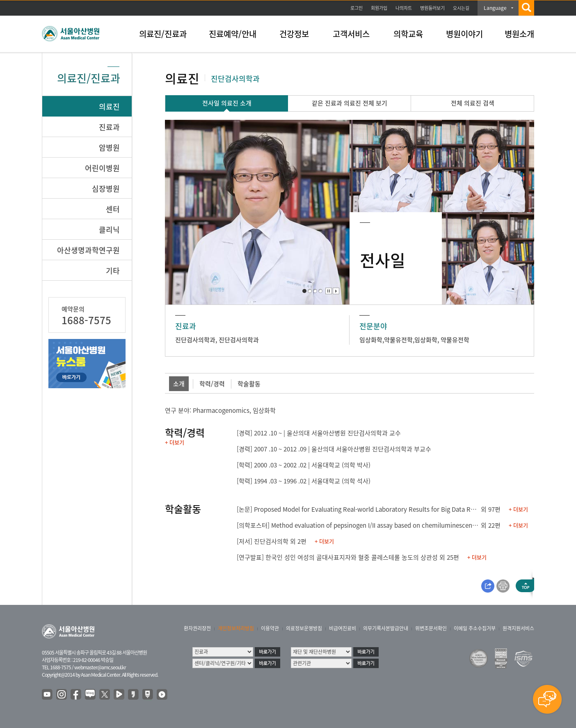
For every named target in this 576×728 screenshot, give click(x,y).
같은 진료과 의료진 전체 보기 (350, 103)
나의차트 (404, 8)
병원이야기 (464, 34)
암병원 (109, 148)
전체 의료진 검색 (473, 103)
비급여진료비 (343, 628)
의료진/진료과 (163, 34)
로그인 (357, 8)
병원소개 (519, 34)
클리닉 (109, 230)
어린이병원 (102, 168)
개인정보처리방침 (236, 628)
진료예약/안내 (233, 34)
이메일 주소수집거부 (475, 628)
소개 (179, 384)
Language (495, 8)
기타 (113, 271)
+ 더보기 (175, 442)
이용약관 (270, 628)
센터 (113, 209)
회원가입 (379, 8)
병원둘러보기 (432, 8)
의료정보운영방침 (304, 628)
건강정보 (294, 34)
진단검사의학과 (195, 340)
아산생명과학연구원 (88, 250)
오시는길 (461, 8)
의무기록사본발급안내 (386, 628)
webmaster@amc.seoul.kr (100, 667)
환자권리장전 (197, 628)
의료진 (109, 106)
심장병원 (106, 189)
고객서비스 (351, 34)
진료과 (109, 127)
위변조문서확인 (431, 628)
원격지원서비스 (518, 628)
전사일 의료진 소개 (227, 103)
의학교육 (408, 34)
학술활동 (249, 384)
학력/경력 (212, 384)
